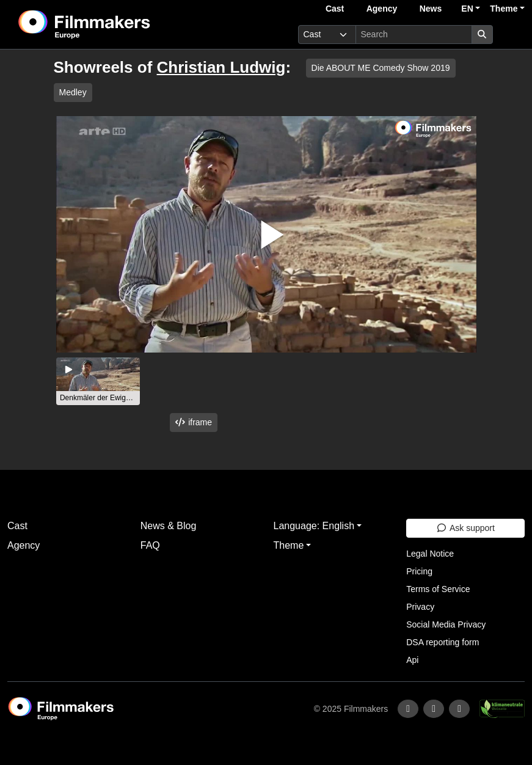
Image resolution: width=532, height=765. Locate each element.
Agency (382, 9)
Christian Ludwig (221, 67)
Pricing (419, 571)
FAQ (150, 545)
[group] (98, 381)
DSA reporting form (443, 642)
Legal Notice (430, 554)
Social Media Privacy (446, 624)
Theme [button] (504, 9)
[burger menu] (511, 35)
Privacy (420, 607)
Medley (73, 92)
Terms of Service (438, 589)
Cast (335, 9)
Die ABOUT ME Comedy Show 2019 (381, 68)
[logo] (115, 24)
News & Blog (169, 526)
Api (412, 660)
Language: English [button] (314, 526)
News (431, 9)
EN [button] (467, 9)
